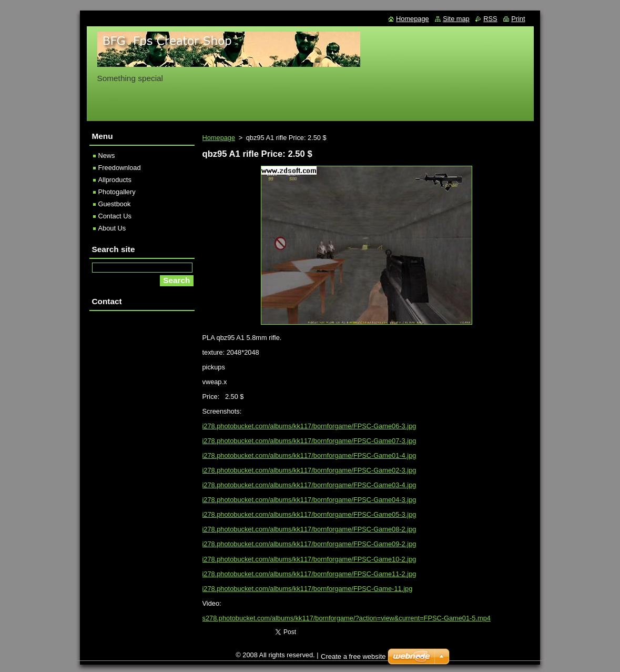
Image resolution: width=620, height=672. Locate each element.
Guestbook (115, 204)
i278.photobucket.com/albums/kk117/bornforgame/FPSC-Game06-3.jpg (309, 426)
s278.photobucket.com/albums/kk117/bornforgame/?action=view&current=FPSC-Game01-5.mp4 (347, 618)
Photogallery (117, 192)
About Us (112, 228)
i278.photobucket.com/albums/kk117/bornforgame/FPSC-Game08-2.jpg (309, 529)
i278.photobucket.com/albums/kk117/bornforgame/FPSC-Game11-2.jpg (309, 574)
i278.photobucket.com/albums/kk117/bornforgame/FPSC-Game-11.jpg (308, 589)
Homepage (219, 138)
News (107, 156)
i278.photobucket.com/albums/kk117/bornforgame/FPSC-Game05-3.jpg (309, 514)
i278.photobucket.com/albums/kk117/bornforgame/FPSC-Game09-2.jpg (309, 544)
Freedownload (120, 168)
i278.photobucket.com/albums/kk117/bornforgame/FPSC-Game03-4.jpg (309, 485)
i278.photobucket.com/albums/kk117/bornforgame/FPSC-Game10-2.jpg (309, 559)
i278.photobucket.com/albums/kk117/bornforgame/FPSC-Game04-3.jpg (309, 500)
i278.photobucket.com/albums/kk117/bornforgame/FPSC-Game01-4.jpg (309, 455)
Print (518, 19)
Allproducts (115, 180)
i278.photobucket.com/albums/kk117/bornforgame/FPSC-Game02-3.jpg (309, 470)
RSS (490, 19)
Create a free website (353, 656)
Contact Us (115, 216)
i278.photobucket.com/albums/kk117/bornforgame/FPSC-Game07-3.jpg (309, 441)
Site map (456, 19)
